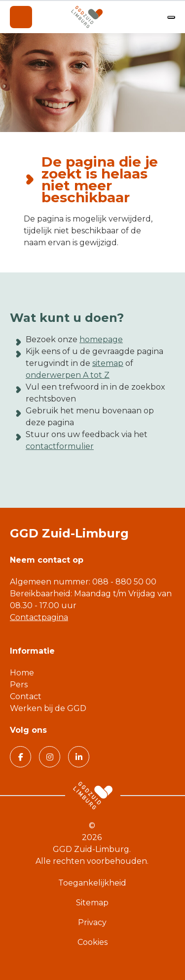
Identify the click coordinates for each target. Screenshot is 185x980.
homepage (101, 339)
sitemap (108, 363)
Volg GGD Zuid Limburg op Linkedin (75, 756)
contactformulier (60, 446)
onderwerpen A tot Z (68, 375)
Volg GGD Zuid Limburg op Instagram (46, 756)
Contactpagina (39, 617)
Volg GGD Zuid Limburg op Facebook (17, 756)
